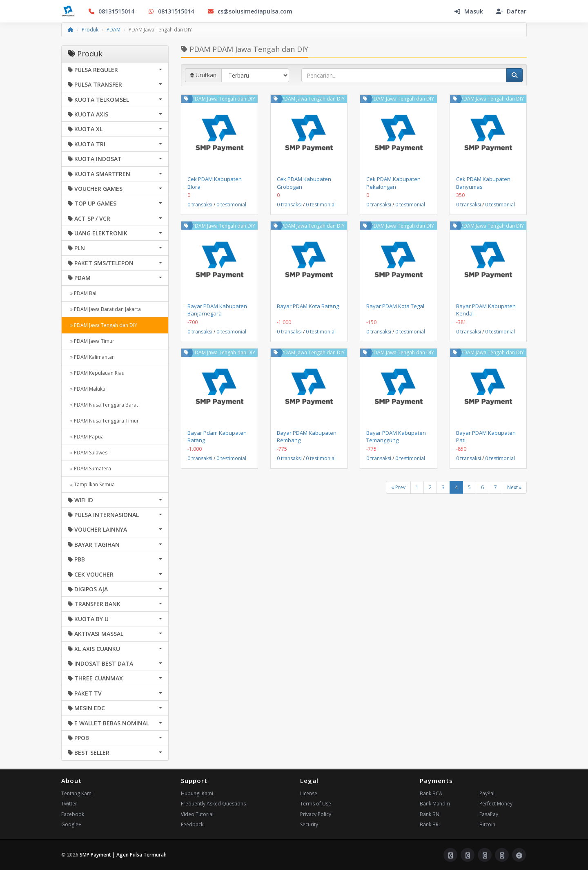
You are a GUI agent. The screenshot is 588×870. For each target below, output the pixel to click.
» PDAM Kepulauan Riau (96, 373)
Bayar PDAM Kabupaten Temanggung (396, 436)
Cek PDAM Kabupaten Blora (215, 183)
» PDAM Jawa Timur (91, 341)
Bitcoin (487, 824)
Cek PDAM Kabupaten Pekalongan (393, 183)
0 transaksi (200, 205)
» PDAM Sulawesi (88, 453)
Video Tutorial (197, 814)
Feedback (192, 824)
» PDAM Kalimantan (91, 357)
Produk (90, 30)
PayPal (487, 793)
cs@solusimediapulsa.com (250, 11)
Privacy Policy (316, 814)
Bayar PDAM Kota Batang (308, 306)
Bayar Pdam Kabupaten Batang (217, 436)
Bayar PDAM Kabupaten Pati (486, 436)
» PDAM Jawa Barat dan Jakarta (104, 309)
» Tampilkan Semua (91, 484)
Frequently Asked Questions (213, 804)
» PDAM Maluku (87, 389)
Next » (514, 487)
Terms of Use (316, 804)
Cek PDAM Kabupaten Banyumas (483, 183)
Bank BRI (430, 824)
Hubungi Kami (197, 793)
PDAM (114, 30)
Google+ (71, 824)
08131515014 (111, 11)
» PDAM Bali (83, 293)
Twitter (69, 804)
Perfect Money (496, 804)
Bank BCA (431, 793)
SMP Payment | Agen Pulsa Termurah (123, 855)
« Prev (398, 487)
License (309, 793)
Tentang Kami (77, 793)
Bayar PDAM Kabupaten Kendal (486, 310)
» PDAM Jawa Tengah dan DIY (102, 325)
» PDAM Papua (86, 437)
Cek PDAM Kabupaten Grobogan (304, 183)
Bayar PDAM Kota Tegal (395, 306)
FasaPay (489, 814)
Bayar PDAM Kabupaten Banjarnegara (217, 310)
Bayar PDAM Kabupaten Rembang (307, 436)
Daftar (511, 11)
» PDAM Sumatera (89, 469)
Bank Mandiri (435, 804)
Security (309, 824)
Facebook (73, 814)
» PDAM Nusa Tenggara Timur (103, 421)
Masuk (468, 11)
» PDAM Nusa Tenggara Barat (103, 405)
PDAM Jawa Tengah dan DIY (224, 99)
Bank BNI (430, 814)
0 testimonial (231, 205)
